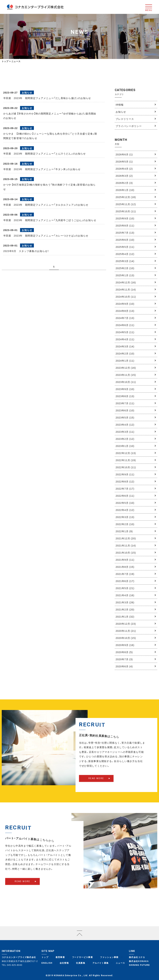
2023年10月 (126, 382)
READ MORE (96, 784)
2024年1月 (125, 361)
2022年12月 (126, 453)
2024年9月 (125, 304)
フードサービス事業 (83, 957)
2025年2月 (125, 268)
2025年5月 (125, 247)
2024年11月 (126, 289)
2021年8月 (125, 567)
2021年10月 (126, 553)
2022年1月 (124, 531)
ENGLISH (47, 963)
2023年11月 (126, 375)
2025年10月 (126, 211)
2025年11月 (126, 204)
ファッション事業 (109, 957)
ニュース (120, 963)
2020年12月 (126, 624)
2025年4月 (125, 254)
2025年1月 (125, 275)
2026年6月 (124, 154)
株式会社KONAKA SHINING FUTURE (139, 963)
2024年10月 (126, 297)
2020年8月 (124, 652)
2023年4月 (125, 425)
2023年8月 (125, 396)
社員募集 (81, 963)
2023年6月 (125, 410)
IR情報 (120, 105)
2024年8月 (125, 311)
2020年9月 (125, 645)
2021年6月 (125, 581)
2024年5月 (125, 332)
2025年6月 (125, 240)
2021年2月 (125, 609)
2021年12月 (126, 538)
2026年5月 (124, 161)
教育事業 (60, 957)
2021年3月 (125, 602)
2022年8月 (125, 481)
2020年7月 (124, 659)
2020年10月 (126, 638)
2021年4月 (125, 595)
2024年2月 (125, 353)
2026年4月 (124, 169)
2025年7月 (125, 233)
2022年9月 (125, 474)
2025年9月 (125, 218)
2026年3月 (124, 176)
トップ (5, 61)
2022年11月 (126, 460)
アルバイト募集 (101, 963)
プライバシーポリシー (129, 126)
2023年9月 (125, 389)
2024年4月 (125, 339)
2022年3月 (125, 517)
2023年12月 (126, 368)
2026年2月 (124, 183)
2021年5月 (125, 588)
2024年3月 (125, 346)
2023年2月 (125, 439)
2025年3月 (125, 261)
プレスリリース (125, 119)
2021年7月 (125, 574)
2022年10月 (126, 467)
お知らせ (121, 112)
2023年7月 (125, 403)
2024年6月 (125, 325)
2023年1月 (125, 446)
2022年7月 (125, 489)
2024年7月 (125, 318)
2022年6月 (125, 496)
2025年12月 (126, 197)
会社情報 (64, 963)
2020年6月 (124, 666)
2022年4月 (125, 510)
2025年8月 (125, 225)
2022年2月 (125, 524)
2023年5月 (125, 417)
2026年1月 (125, 190)
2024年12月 (126, 282)
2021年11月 (126, 545)
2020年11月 (126, 631)
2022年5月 (125, 503)
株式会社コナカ (137, 957)
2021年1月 (125, 617)
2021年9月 (125, 560)
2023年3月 (125, 432)
